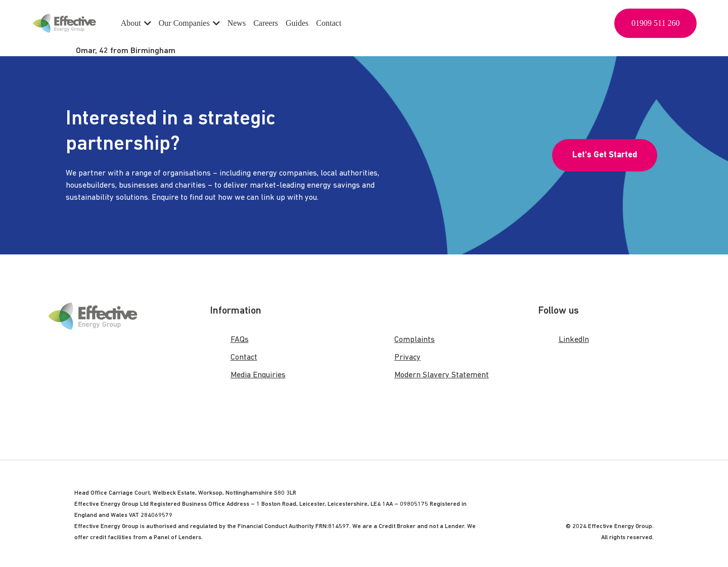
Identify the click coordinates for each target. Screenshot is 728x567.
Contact (329, 23)
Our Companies (189, 23)
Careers (266, 23)
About (136, 23)
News (237, 23)
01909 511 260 (655, 23)
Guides (297, 23)
